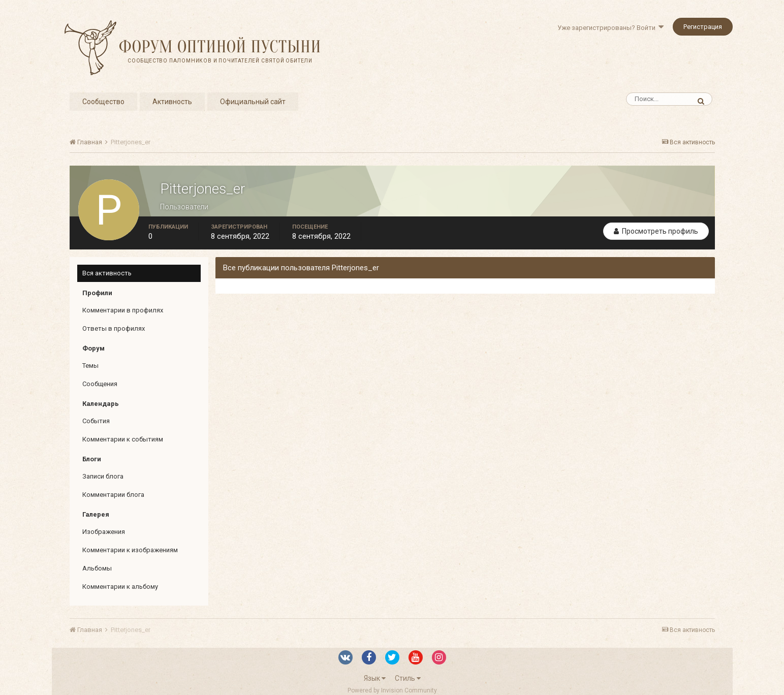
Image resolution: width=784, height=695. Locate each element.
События (96, 421)
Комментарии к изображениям (130, 550)
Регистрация (703, 27)
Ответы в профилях (114, 328)
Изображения (104, 532)
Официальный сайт (253, 102)
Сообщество (103, 102)
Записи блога (103, 476)
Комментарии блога (113, 495)
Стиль (408, 678)
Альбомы (97, 568)
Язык (375, 678)
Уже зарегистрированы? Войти (610, 28)
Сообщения (100, 384)
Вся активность (107, 273)
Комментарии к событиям (123, 439)
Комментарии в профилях (123, 310)
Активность (172, 102)
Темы (90, 366)
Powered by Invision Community (392, 690)
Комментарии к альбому (120, 587)
